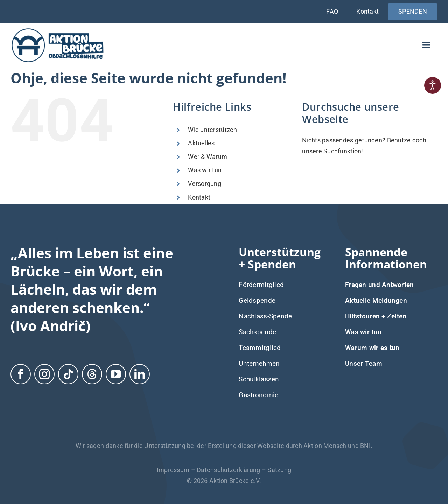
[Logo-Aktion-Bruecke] (57, 30)
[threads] (92, 373)
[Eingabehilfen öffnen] (433, 85)
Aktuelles (201, 143)
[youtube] (116, 373)
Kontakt (199, 197)
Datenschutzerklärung (228, 470)
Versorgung (205, 184)
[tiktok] (68, 373)
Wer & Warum (208, 157)
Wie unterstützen (212, 130)
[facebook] (21, 373)
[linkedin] (140, 373)
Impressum (173, 470)
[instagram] (44, 373)
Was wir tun (205, 170)
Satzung (279, 470)
